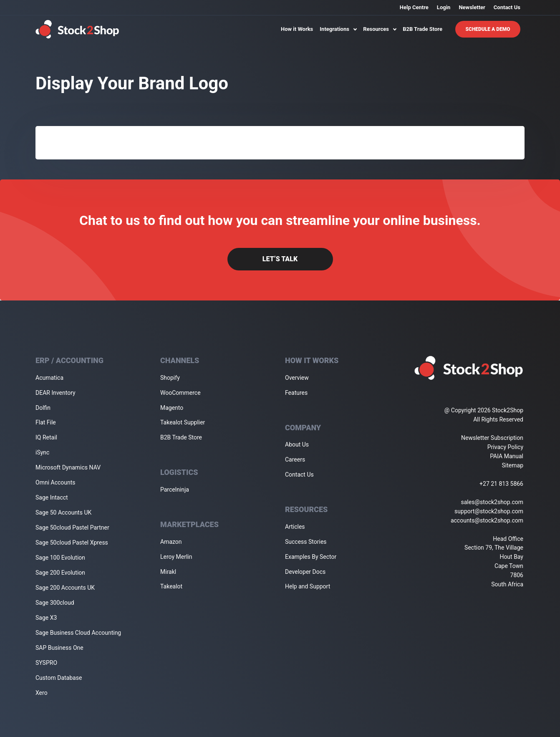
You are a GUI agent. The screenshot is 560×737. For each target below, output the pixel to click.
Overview (297, 378)
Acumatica (49, 378)
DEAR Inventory (55, 393)
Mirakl (168, 572)
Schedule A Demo (488, 29)
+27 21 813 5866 (501, 484)
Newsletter (472, 7)
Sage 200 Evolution (60, 573)
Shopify (170, 378)
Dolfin (43, 408)
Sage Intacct (52, 497)
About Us (297, 444)
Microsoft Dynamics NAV (68, 467)
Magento (172, 408)
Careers (295, 459)
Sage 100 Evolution (60, 558)
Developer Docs (305, 572)
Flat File (46, 422)
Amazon (171, 542)
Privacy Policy (505, 447)
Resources (380, 29)
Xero (42, 693)
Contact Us (507, 7)
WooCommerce (180, 393)
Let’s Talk (280, 259)
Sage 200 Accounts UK (65, 588)
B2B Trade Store (423, 29)
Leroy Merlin (176, 557)
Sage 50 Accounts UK (63, 512)
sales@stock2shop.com (492, 502)
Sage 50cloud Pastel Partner (72, 528)
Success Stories (306, 542)
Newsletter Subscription (492, 438)
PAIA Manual (507, 456)
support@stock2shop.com (489, 511)
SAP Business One (59, 648)
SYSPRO (46, 663)
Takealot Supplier (183, 422)
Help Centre (414, 7)
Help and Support (308, 586)
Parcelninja (175, 490)
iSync (42, 452)
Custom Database (59, 678)
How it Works (297, 29)
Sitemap (513, 465)
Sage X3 (46, 618)
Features (296, 393)
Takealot (171, 586)
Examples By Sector (311, 557)
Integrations (338, 29)
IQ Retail (46, 437)
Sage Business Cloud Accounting (78, 633)
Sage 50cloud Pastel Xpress (72, 543)
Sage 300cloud (55, 603)
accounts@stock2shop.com (487, 520)
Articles (295, 527)
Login (444, 7)
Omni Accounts (55, 482)
